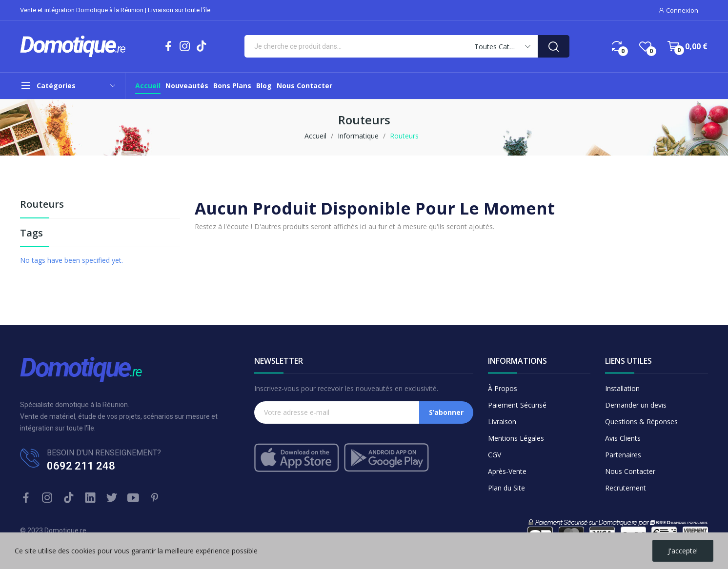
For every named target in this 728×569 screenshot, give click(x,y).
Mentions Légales (516, 438)
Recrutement (626, 488)
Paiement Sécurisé (517, 405)
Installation (622, 388)
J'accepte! (683, 551)
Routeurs (42, 205)
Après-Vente (507, 471)
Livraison (502, 422)
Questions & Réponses (641, 422)
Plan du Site (506, 488)
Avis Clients (623, 438)
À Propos (503, 388)
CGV (495, 455)
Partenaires (623, 455)
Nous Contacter (630, 471)
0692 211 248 (81, 466)
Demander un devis (636, 405)
